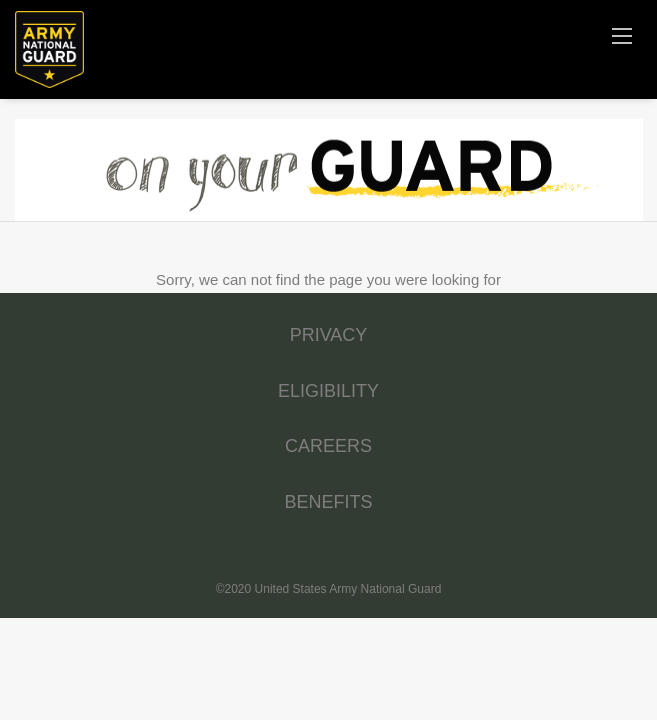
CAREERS (328, 446)
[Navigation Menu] (622, 35)
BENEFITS (328, 502)
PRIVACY (329, 335)
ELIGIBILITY (328, 391)
